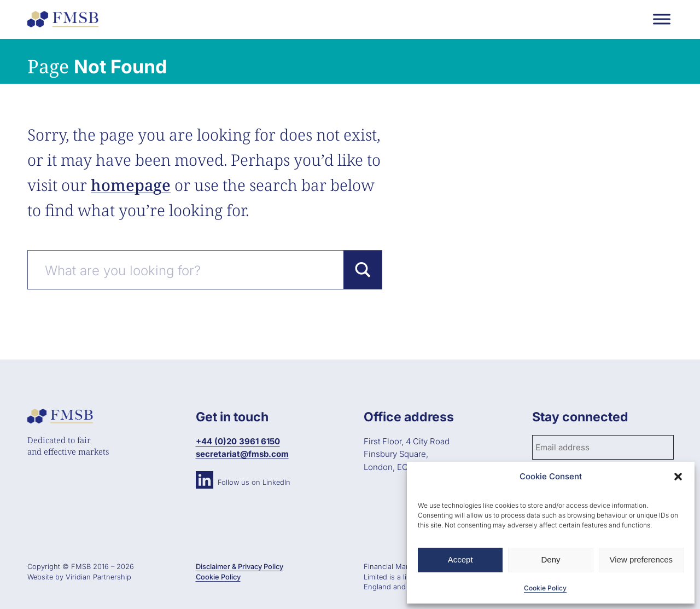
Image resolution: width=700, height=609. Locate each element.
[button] (678, 477)
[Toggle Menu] (662, 19)
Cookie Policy (545, 588)
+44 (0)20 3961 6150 (238, 441)
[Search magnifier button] (363, 270)
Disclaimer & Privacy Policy (240, 567)
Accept (460, 559)
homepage (131, 185)
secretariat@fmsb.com (242, 454)
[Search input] (192, 270)
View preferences (641, 559)
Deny (550, 559)
